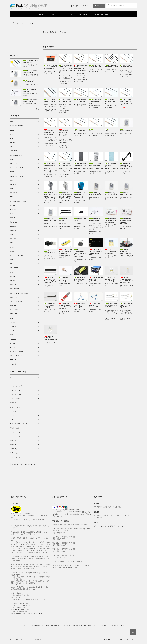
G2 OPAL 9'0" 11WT (95, 130)
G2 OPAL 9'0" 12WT (110, 130)
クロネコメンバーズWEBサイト (21, 605)
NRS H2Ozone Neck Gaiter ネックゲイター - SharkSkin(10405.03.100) (81, 166)
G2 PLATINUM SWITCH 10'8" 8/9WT (80, 101)
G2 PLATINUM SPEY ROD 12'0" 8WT (31, 62)
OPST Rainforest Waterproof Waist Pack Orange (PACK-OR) (50, 67)
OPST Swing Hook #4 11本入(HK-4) (30, 100)
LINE (27, 609)
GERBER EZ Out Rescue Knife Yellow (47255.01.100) (65, 251)
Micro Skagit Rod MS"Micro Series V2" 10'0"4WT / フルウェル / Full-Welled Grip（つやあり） (66, 69)
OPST (31, 24)
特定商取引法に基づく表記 (82, 626)
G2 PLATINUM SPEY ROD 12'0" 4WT (65, 164)
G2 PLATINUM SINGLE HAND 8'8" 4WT (110, 101)
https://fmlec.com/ (18, 585)
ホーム (41, 14)
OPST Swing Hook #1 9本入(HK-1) (126, 130)
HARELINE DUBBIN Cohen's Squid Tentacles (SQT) (50, 338)
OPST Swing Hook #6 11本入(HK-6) (96, 194)
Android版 (21, 609)
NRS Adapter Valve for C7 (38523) (49, 252)
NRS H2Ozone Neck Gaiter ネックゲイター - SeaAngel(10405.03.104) (111, 166)
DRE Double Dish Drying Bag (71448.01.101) (96, 279)
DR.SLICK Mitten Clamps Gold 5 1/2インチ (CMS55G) (111, 305)
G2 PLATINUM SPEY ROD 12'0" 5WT (65, 101)
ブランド (54, 14)
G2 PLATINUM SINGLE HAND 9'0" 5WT (95, 101)
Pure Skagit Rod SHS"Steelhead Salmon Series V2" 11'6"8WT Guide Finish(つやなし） (65, 132)
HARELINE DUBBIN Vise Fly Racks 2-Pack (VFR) (126, 251)
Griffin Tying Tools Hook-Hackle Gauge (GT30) (80, 279)
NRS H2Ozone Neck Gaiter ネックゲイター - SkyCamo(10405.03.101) (96, 166)
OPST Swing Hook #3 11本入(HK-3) (30, 81)
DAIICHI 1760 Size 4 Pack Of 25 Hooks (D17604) (110, 279)
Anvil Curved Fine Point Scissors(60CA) (95, 305)
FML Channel (84, 14)
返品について (66, 626)
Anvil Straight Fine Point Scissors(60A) (80, 305)
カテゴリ (69, 14)
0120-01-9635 (22, 614)
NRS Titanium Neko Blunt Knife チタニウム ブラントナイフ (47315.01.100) (65, 306)
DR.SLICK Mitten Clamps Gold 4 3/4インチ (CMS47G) (126, 305)
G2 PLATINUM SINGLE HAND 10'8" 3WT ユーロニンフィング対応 (126, 102)
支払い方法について (37, 626)
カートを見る (133, 640)
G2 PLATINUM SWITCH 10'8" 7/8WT (95, 66)
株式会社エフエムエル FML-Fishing (24, 464)
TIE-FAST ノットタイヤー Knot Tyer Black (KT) (50, 305)
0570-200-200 (38, 614)
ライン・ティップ (22, 24)
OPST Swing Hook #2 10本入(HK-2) (30, 71)
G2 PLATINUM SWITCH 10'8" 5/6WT (80, 130)
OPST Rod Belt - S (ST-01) (80, 220)
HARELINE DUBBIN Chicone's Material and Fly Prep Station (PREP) (50, 280)
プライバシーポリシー (101, 626)
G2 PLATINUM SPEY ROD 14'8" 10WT (111, 66)
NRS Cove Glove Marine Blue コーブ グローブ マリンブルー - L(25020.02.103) (81, 195)
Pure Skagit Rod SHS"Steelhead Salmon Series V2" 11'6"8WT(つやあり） (50, 132)
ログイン (88, 6)
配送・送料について (53, 626)
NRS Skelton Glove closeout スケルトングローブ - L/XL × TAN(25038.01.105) (65, 195)
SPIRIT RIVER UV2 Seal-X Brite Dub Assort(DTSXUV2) (111, 221)
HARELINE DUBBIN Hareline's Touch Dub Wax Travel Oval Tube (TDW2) (126, 280)
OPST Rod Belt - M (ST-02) (65, 220)
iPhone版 (14, 609)
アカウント (77, 6)
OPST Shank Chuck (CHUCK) (31, 90)
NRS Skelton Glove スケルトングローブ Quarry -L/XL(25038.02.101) (50, 195)
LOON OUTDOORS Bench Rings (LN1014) (110, 251)
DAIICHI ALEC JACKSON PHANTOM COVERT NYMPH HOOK (96, 252)
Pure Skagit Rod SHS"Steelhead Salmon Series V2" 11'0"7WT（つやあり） (81, 68)
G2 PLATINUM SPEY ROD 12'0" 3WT (50, 164)
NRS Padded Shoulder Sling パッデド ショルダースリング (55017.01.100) (126, 166)
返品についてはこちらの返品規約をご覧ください (109, 526)
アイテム (99, 6)
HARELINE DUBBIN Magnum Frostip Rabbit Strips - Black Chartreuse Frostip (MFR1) (81, 253)
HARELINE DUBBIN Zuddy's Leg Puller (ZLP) (65, 279)
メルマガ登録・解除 (101, 14)
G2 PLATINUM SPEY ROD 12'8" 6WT (126, 66)
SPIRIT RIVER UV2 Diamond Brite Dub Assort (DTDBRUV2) (125, 221)
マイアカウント (111, 640)
